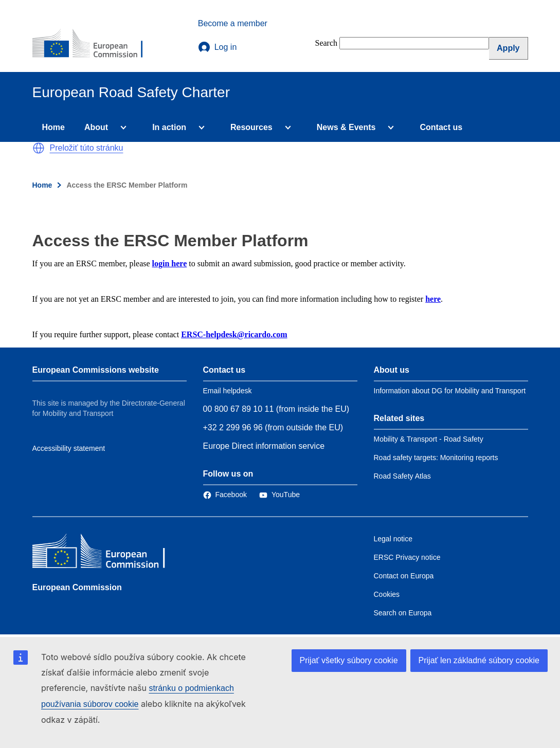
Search (327, 43)
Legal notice (393, 539)
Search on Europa (403, 613)
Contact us (441, 127)
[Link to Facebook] (225, 495)
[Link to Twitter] (279, 495)
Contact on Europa (404, 576)
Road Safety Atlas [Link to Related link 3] (402, 476)
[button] (39, 148)
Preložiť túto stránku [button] (87, 148)
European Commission (77, 587)
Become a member (233, 23)
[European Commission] (95, 44)
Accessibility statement (69, 448)
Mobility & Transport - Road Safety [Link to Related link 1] (429, 439)
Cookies (387, 594)
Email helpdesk (228, 391)
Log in (218, 47)
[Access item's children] (121, 127)
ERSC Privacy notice (407, 557)
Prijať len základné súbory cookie (479, 660)
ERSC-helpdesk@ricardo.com (234, 334)
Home (53, 127)
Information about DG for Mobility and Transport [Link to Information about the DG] (450, 391)
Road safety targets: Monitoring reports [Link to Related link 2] (436, 458)
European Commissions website (96, 370)
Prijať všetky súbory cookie (349, 660)
